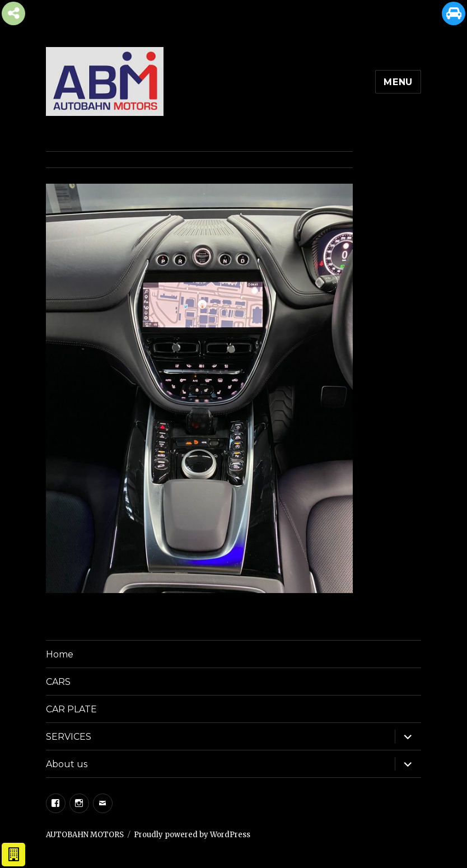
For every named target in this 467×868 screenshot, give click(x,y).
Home (60, 654)
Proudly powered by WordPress (192, 835)
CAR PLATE (71, 709)
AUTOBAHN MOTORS (85, 835)
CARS (58, 682)
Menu (398, 82)
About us (67, 764)
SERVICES (69, 737)
